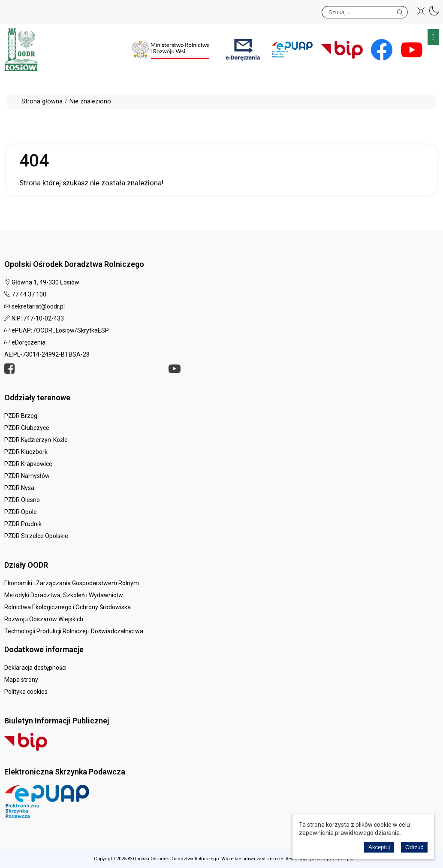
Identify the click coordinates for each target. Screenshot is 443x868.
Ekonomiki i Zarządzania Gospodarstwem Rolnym (72, 583)
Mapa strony (21, 680)
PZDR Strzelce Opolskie (36, 536)
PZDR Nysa (19, 488)
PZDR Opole (21, 512)
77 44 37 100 (29, 294)
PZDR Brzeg (21, 416)
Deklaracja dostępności (35, 668)
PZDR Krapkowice (28, 464)
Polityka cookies (26, 692)
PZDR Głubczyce (27, 428)
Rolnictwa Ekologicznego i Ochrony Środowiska (68, 607)
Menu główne (433, 37)
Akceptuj (379, 847)
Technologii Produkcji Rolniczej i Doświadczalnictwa (74, 631)
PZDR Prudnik (23, 524)
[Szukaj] (365, 12)
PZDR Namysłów (27, 476)
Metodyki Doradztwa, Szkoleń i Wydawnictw (64, 595)
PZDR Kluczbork (26, 452)
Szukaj (400, 11)
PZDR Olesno (22, 500)
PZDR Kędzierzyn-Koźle (36, 440)
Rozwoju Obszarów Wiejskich (44, 619)
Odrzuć (414, 847)
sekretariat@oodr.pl (38, 306)
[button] (421, 11)
